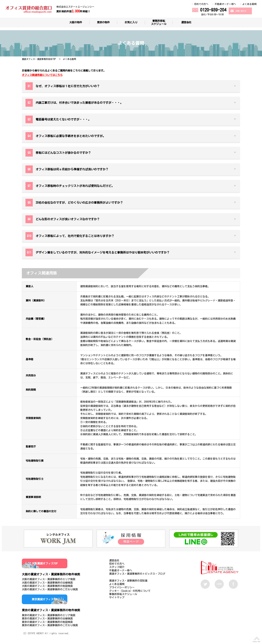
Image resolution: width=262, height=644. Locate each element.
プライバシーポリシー (122, 587)
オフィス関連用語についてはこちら (42, 75)
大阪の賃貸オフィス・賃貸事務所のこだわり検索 (50, 589)
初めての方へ (201, 4)
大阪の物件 (76, 22)
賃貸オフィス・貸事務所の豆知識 (128, 581)
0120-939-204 (213, 10)
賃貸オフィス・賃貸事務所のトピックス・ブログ (137, 574)
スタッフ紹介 (117, 567)
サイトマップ (117, 597)
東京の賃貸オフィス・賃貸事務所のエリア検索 (49, 615)
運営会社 (186, 22)
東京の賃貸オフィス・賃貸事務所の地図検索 (47, 622)
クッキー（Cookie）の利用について (130, 591)
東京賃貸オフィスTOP (45, 599)
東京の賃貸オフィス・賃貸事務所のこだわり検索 (50, 625)
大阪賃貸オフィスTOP (45, 563)
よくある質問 (249, 4)
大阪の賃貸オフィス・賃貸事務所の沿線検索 (47, 583)
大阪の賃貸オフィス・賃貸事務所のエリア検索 (49, 579)
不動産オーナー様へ (225, 4)
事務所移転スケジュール (159, 22)
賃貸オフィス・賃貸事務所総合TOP (39, 59)
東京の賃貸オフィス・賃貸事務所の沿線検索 (47, 619)
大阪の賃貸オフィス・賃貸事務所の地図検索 (47, 586)
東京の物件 (103, 22)
